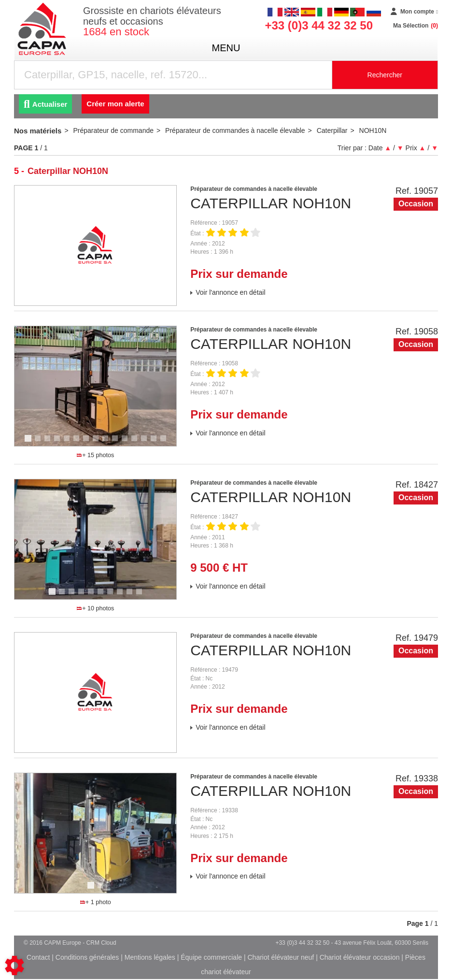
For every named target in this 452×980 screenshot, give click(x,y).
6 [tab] (78, 443)
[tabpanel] (96, 386)
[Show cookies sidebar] (14, 966)
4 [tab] (58, 443)
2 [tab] (39, 443)
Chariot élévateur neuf (281, 957)
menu (226, 48)
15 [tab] (167, 443)
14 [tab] (157, 443)
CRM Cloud (101, 943)
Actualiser (45, 104)
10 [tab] (118, 443)
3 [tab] (49, 443)
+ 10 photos (95, 608)
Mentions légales (150, 957)
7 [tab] (87, 443)
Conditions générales (87, 957)
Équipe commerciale (211, 957)
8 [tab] (97, 443)
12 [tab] (138, 443)
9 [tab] (107, 443)
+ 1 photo (96, 902)
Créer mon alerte (115, 104)
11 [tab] (128, 443)
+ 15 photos (95, 455)
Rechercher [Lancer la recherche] (385, 75)
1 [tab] (29, 443)
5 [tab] (68, 443)
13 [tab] (147, 443)
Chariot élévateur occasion (360, 957)
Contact (38, 957)
